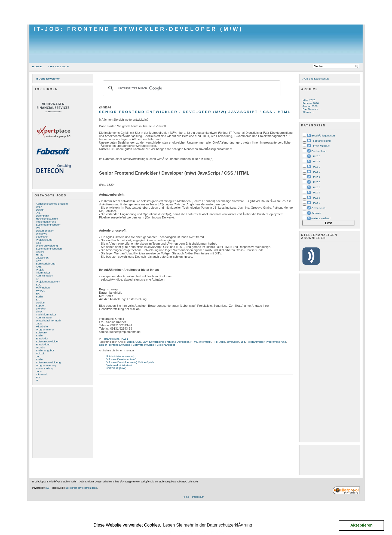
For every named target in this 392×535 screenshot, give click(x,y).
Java (39, 323)
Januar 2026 (310, 106)
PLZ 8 (317, 198)
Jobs (39, 371)
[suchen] (191, 88)
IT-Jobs (40, 347)
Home (37, 66)
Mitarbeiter (42, 326)
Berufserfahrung (46, 264)
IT (37, 380)
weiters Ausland (321, 218)
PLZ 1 (124, 339)
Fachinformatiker (46, 314)
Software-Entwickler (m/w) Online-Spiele (130, 362)
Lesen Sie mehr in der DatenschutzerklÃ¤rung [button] (208, 525)
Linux (39, 311)
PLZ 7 (317, 192)
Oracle (40, 252)
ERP (39, 294)
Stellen (40, 335)
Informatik (42, 374)
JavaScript (42, 258)
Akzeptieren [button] (362, 525)
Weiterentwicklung (47, 246)
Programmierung (46, 365)
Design (40, 210)
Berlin (39, 297)
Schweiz (316, 213)
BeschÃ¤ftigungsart (323, 136)
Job (38, 356)
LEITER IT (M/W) (116, 368)
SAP (39, 300)
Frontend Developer (177, 342)
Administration (45, 276)
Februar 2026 (311, 103)
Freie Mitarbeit (322, 146)
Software (41, 332)
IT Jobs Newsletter (48, 79)
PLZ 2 (317, 167)
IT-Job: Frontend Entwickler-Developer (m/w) (138, 29)
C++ (39, 261)
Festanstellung (45, 368)
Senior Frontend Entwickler (115, 345)
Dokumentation (45, 231)
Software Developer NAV (121, 359)
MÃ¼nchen (43, 288)
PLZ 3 (317, 172)
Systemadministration (49, 249)
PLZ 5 (317, 182)
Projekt (40, 270)
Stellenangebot (45, 350)
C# (38, 279)
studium (41, 303)
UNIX (39, 207)
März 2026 (309, 100)
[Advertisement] (196, 12)
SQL (39, 285)
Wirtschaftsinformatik (48, 320)
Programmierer (45, 329)
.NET (39, 213)
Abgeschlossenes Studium (52, 204)
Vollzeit (40, 353)
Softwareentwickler (47, 341)
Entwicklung (43, 344)
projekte (41, 308)
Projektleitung (44, 240)
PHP (39, 228)
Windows (41, 234)
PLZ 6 (317, 187)
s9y (47, 488)
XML (39, 267)
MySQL (40, 291)
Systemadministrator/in (120, 365)
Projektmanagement (48, 282)
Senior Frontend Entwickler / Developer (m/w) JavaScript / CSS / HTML (195, 112)
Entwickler (42, 338)
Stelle (39, 359)
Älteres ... (308, 112)
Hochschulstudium (47, 219)
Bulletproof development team (82, 488)
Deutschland (319, 151)
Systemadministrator (48, 225)
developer (42, 237)
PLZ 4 (317, 177)
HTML (40, 255)
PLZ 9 (317, 203)
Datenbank (42, 216)
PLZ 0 (317, 156)
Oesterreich (318, 208)
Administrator (44, 317)
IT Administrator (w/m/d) (120, 356)
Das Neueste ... (312, 109)
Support (41, 306)
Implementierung (46, 222)
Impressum (59, 66)
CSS (39, 243)
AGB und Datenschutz (316, 79)
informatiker (43, 273)
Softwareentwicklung (48, 362)
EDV (39, 377)
